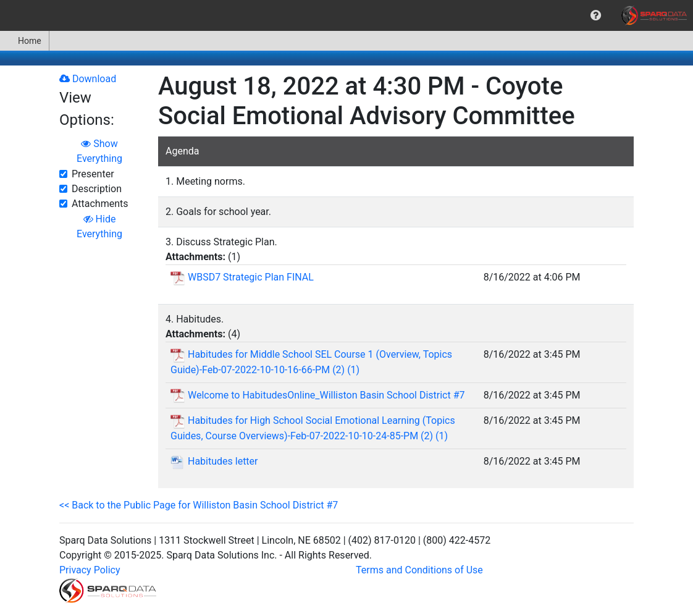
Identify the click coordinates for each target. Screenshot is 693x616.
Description (97, 189)
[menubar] (346, 15)
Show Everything (99, 151)
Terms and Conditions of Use (419, 570)
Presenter (93, 174)
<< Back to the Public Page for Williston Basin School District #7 (199, 505)
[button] (596, 15)
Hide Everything (99, 226)
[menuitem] (596, 15)
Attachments (100, 204)
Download (88, 79)
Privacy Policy (90, 570)
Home (24, 41)
